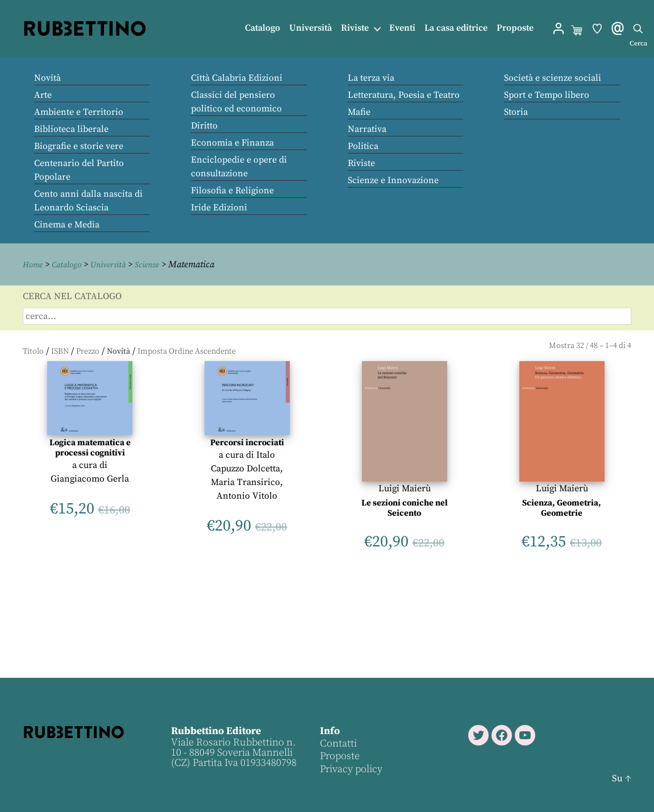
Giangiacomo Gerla (90, 478)
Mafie (359, 112)
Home (34, 264)
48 (594, 345)
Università (311, 28)
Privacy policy (351, 768)
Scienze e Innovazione (393, 180)
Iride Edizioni (219, 208)
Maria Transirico (245, 482)
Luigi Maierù (405, 488)
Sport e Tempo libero (547, 95)
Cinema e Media (67, 225)
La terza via (371, 78)
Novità (47, 78)
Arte (43, 95)
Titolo (33, 351)
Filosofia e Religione (232, 190)
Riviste (355, 28)
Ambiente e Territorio (79, 112)
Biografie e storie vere (79, 146)
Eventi (402, 28)
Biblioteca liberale (71, 129)
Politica (363, 146)
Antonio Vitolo (247, 495)
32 (580, 345)
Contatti (338, 743)
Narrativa (367, 129)
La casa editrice (456, 28)
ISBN (60, 351)
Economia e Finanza (232, 143)
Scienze (160, 264)
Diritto (204, 126)
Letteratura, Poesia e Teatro (404, 95)
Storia (516, 112)
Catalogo (263, 28)
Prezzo (88, 351)
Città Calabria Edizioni (237, 78)
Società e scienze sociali (553, 78)
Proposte (515, 28)
